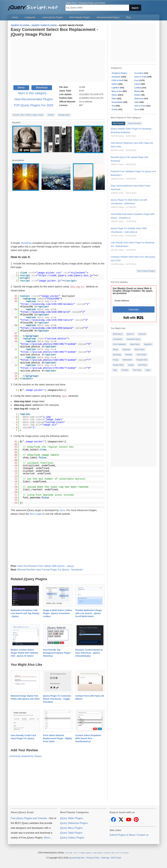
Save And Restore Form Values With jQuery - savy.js (46, 566)
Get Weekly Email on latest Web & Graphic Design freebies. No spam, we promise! (133, 291)
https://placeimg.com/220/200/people (47, 328)
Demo (21, 88)
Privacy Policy (93, 857)
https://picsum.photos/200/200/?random (48, 344)
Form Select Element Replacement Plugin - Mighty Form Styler (58, 738)
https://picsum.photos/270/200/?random (48, 368)
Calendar (126, 350)
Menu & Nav (117, 91)
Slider (114, 99)
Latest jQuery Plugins (52, 17)
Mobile (137, 91)
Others (115, 95)
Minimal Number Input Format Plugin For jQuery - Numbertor (50, 569)
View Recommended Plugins (33, 99)
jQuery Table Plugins (71, 832)
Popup (116, 360)
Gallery (115, 84)
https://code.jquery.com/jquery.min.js (66, 276)
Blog (128, 17)
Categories (30, 17)
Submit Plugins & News (122, 835)
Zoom (137, 109)
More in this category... (33, 93)
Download (42, 88)
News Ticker (139, 350)
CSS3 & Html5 (118, 80)
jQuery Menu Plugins (72, 828)
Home (15, 17)
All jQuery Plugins (119, 73)
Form (137, 80)
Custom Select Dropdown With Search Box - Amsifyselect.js (88, 738)
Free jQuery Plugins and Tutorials (34, 6)
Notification (127, 360)
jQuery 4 (130, 334)
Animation (116, 77)
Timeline (125, 370)
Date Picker (135, 344)
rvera (62, 510)
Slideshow (139, 99)
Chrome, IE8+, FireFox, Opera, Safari (28, 115)
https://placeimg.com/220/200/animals (47, 304)
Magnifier (148, 344)
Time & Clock (140, 106)
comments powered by (25, 756)
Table (137, 102)
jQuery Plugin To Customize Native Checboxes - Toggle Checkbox (57, 699)
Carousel (142, 334)
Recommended (134, 123)
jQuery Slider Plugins (72, 818)
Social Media (117, 102)
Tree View (137, 370)
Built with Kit (134, 318)
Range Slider (118, 365)
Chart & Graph (141, 77)
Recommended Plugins (108, 17)
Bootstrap (26, 243)
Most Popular (119, 123)
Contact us (143, 835)
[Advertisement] (58, 61)
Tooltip (115, 109)
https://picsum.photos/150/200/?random (48, 360)
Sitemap (105, 857)
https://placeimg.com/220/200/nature (47, 320)
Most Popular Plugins (80, 17)
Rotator (138, 95)
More (47, 837)
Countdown (118, 339)
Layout (137, 84)
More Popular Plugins (146, 271)
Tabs (115, 370)
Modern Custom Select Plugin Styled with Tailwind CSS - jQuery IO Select (24, 653)
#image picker (64, 115)
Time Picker (141, 355)
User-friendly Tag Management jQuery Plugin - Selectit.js (57, 653)
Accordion (139, 73)
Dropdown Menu (133, 339)
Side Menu (143, 365)
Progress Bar (142, 360)
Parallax (129, 355)
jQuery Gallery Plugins (72, 837)
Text (113, 106)
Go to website (86, 102)
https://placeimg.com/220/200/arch (45, 312)
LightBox (116, 88)
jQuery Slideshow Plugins (74, 823)
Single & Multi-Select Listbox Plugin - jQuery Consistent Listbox (58, 613)
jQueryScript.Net (77, 857)
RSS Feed (116, 857)
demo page (36, 514)
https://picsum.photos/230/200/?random (48, 352)
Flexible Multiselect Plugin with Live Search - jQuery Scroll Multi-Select (89, 613)
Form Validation (119, 344)
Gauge (131, 365)
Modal (116, 350)
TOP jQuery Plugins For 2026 (34, 105)
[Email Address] (134, 301)
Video (148, 370)
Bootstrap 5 (118, 334)
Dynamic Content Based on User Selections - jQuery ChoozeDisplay (89, 653)
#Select (51, 115)
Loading (138, 88)
